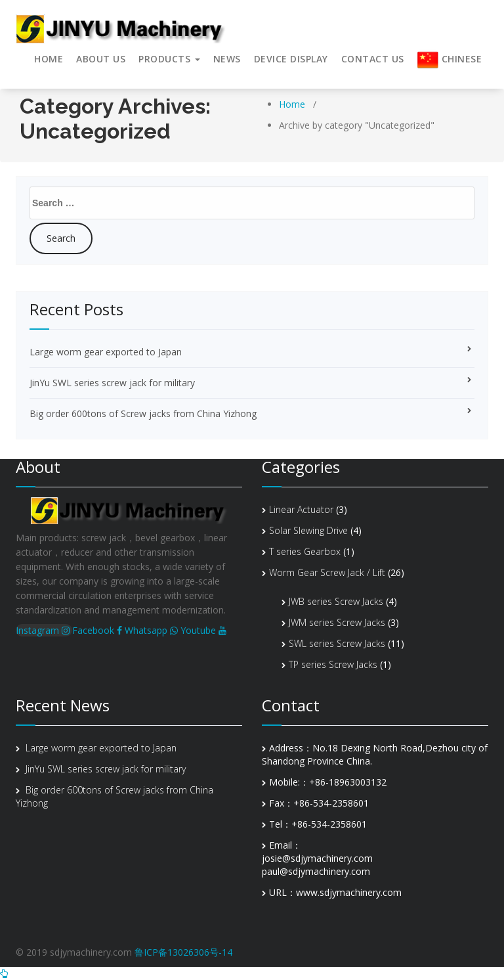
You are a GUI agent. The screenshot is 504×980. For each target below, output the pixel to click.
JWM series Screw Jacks (337, 622)
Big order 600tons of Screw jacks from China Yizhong (143, 413)
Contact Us (373, 59)
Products (169, 59)
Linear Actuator (301, 509)
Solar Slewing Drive (308, 530)
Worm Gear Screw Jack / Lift (327, 572)
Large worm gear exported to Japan (106, 352)
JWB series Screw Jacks (336, 601)
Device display (291, 59)
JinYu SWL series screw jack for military (112, 383)
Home (292, 104)
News (227, 59)
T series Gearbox (305, 551)
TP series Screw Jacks (333, 664)
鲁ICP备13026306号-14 (183, 952)
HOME (49, 59)
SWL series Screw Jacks (337, 643)
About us (101, 59)
